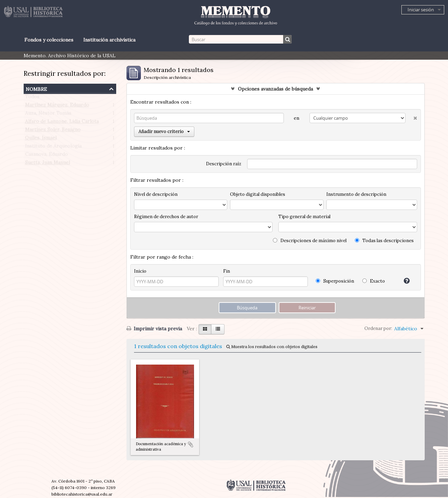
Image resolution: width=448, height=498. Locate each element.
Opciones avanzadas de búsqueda (275, 89)
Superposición (335, 281)
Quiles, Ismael (41, 139)
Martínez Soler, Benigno (53, 131)
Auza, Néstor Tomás (48, 115)
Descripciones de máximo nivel (310, 241)
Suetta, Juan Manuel (47, 164)
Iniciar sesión (421, 10)
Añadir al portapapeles (191, 444)
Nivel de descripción (156, 194)
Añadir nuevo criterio (164, 132)
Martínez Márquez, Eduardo (57, 106)
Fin (227, 271)
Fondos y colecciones (49, 40)
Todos (32, 98)
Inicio (140, 271)
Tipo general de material (304, 217)
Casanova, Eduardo (46, 156)
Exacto (374, 281)
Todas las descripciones (384, 241)
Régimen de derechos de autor (166, 217)
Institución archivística (109, 40)
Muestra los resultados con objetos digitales (272, 347)
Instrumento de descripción (356, 194)
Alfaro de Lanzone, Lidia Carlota (62, 123)
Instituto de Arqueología (53, 147)
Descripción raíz (224, 164)
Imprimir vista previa (154, 329)
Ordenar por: (378, 328)
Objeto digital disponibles (258, 194)
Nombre (36, 88)
